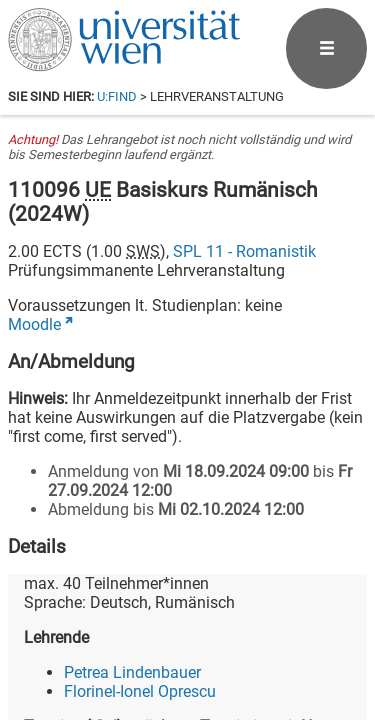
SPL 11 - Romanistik (244, 251)
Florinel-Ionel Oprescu (140, 691)
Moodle (34, 324)
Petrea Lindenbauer (132, 672)
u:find (117, 96)
